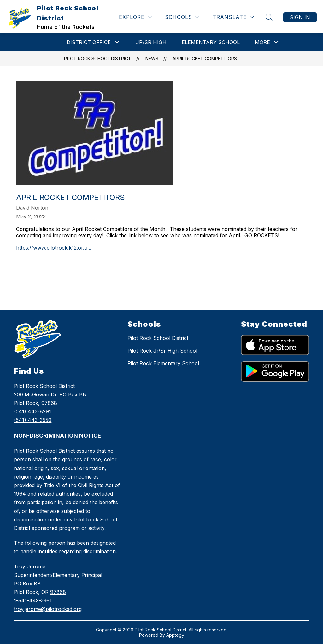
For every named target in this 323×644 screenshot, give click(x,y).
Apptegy (175, 635)
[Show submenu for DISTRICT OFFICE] (89, 42)
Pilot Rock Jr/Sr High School (162, 351)
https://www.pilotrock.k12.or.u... (54, 248)
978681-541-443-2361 (48, 601)
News (152, 58)
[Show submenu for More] (262, 42)
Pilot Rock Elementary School (163, 363)
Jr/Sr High (151, 42)
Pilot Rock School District (98, 58)
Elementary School (211, 42)
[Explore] (135, 17)
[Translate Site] (233, 17)
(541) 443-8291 (32, 411)
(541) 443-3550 (33, 420)
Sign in (300, 17)
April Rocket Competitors (205, 58)
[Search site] (269, 17)
